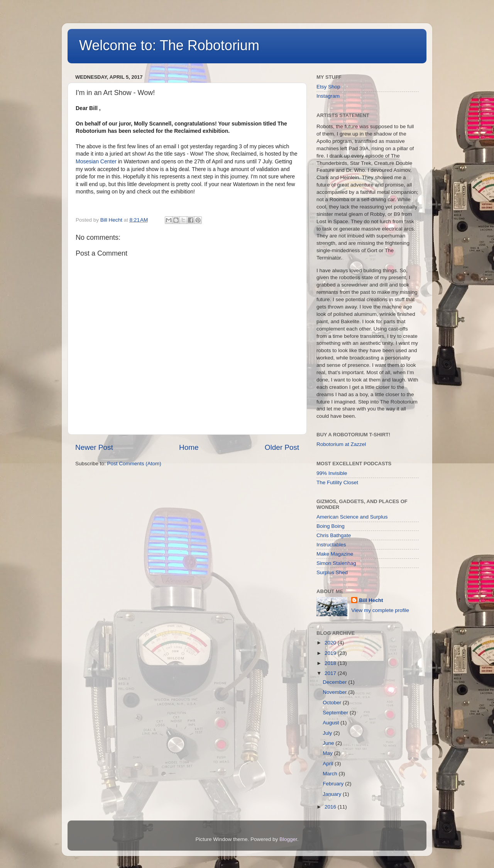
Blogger (288, 839)
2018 (331, 663)
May (328, 753)
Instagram (328, 96)
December (335, 682)
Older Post (282, 447)
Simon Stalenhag (336, 563)
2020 (331, 643)
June (329, 743)
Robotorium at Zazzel (341, 444)
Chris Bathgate (334, 535)
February (334, 784)
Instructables (331, 545)
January (333, 794)
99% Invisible (332, 473)
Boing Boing (331, 526)
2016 (331, 807)
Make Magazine (335, 554)
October (333, 703)
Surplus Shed (332, 572)
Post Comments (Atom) (134, 464)
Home (189, 447)
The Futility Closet (337, 482)
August (332, 723)
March (331, 774)
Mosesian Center (96, 161)
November (335, 692)
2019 (331, 653)
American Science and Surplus (352, 517)
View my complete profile (380, 610)
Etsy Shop (328, 87)
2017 (331, 673)
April (329, 764)
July (328, 733)
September (336, 713)
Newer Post (94, 447)
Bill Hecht (371, 600)
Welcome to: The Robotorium (169, 45)
